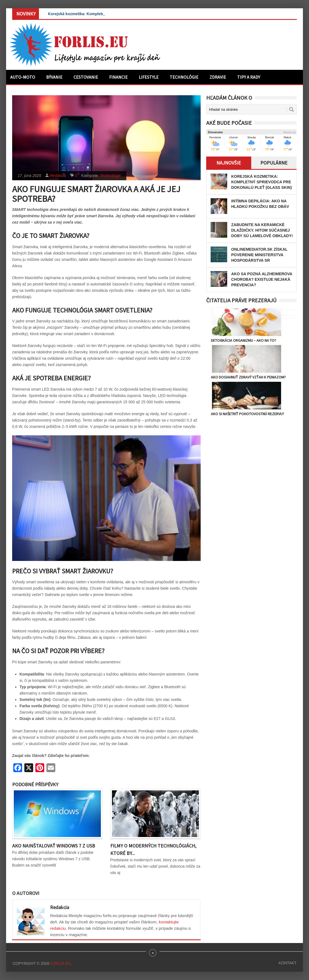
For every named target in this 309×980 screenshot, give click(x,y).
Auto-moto (23, 77)
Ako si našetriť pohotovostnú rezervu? (248, 414)
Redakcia (58, 176)
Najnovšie (229, 163)
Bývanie (54, 77)
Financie (118, 77)
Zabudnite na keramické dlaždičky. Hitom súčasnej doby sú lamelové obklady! (262, 230)
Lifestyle (149, 77)
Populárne (274, 163)
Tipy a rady (249, 77)
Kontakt (288, 963)
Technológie (184, 77)
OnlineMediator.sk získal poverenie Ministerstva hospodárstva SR (260, 255)
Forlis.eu (61, 963)
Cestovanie (86, 77)
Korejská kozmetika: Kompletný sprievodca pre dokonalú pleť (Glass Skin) (262, 182)
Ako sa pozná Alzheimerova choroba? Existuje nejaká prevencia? (262, 279)
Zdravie (218, 77)
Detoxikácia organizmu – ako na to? (243, 340)
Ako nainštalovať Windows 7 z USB (54, 846)
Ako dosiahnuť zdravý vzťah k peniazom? (248, 377)
